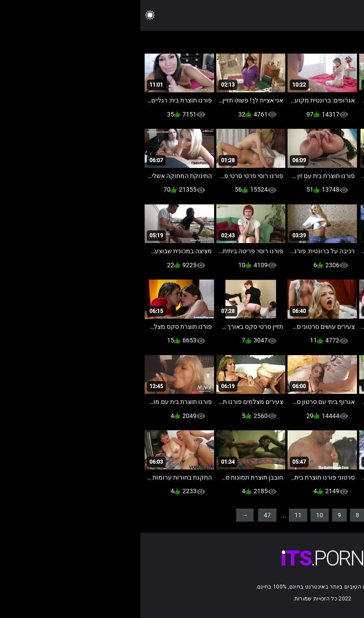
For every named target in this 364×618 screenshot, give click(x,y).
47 (127, 515)
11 (158, 515)
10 (179, 515)
